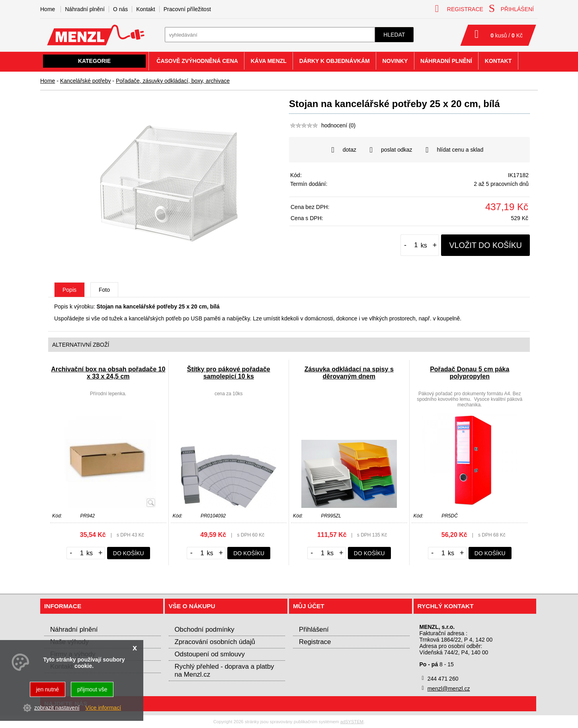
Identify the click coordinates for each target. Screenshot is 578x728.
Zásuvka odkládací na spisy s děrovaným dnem (349, 373)
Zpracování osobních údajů (215, 642)
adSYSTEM (352, 722)
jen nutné (48, 689)
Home (48, 81)
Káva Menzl (269, 61)
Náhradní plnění (85, 9)
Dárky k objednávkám (335, 61)
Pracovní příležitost (187, 9)
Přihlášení (314, 629)
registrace (459, 9)
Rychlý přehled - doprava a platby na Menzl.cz (225, 670)
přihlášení (511, 8)
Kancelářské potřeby (86, 81)
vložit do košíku (485, 245)
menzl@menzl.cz (449, 689)
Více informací (103, 708)
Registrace (315, 642)
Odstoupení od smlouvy (210, 654)
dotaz (344, 150)
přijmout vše (92, 689)
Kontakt (145, 9)
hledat (394, 35)
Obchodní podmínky (205, 629)
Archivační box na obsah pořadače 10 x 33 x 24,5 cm (108, 373)
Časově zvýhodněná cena (197, 61)
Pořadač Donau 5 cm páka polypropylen (470, 373)
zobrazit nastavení (57, 708)
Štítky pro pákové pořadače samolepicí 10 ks (229, 373)
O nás (120, 9)
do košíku (129, 553)
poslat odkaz (391, 150)
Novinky (395, 61)
